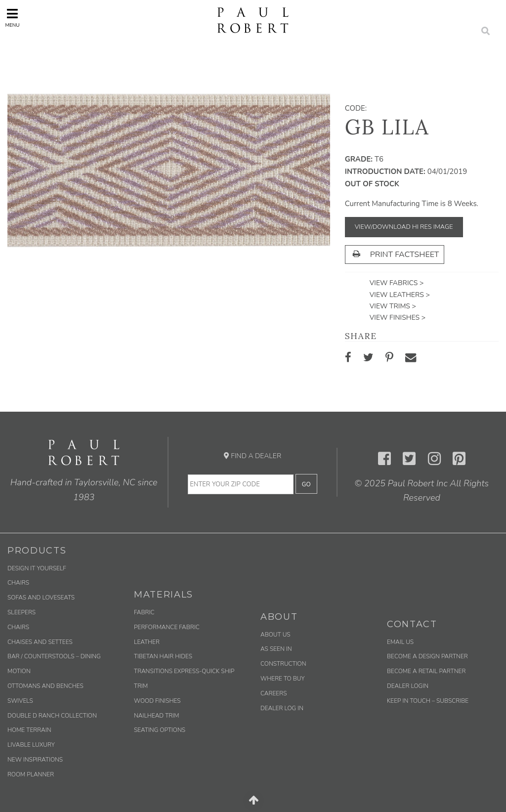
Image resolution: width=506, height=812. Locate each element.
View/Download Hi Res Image (404, 227)
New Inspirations (35, 760)
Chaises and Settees (40, 642)
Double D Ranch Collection (52, 716)
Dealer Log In (282, 708)
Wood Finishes (157, 701)
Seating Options (160, 730)
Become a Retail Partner (426, 671)
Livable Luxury (31, 745)
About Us (275, 635)
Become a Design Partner (427, 656)
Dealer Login (408, 686)
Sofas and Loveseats (41, 598)
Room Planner (31, 774)
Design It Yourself (37, 568)
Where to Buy (283, 679)
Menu (12, 18)
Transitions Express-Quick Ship (184, 671)
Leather (147, 642)
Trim (141, 686)
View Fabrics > (397, 283)
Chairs (18, 583)
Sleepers (21, 612)
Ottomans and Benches (45, 686)
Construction (283, 664)
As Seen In (276, 649)
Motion (19, 671)
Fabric (144, 612)
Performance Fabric (167, 627)
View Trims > (393, 306)
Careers (274, 693)
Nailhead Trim (156, 716)
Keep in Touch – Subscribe (428, 701)
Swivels (20, 701)
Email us (400, 642)
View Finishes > (398, 318)
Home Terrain (29, 730)
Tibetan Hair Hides (163, 656)
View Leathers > (400, 295)
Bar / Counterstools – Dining (54, 656)
